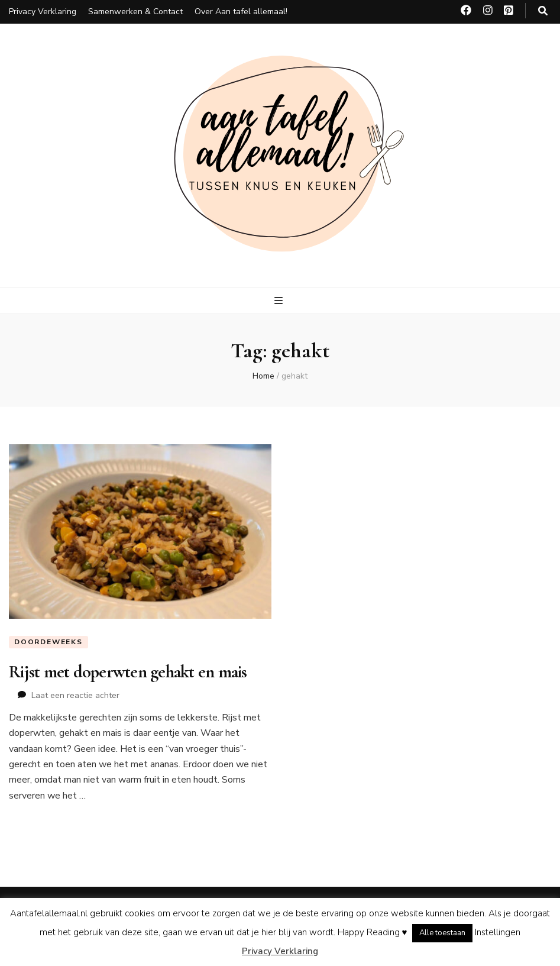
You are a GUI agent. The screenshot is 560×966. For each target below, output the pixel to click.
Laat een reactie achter (75, 695)
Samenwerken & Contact (135, 12)
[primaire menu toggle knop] (280, 301)
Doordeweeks (48, 642)
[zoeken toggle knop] (543, 11)
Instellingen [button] (498, 932)
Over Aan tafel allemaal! (241, 12)
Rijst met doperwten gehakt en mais (128, 672)
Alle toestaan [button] (442, 933)
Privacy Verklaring (43, 12)
